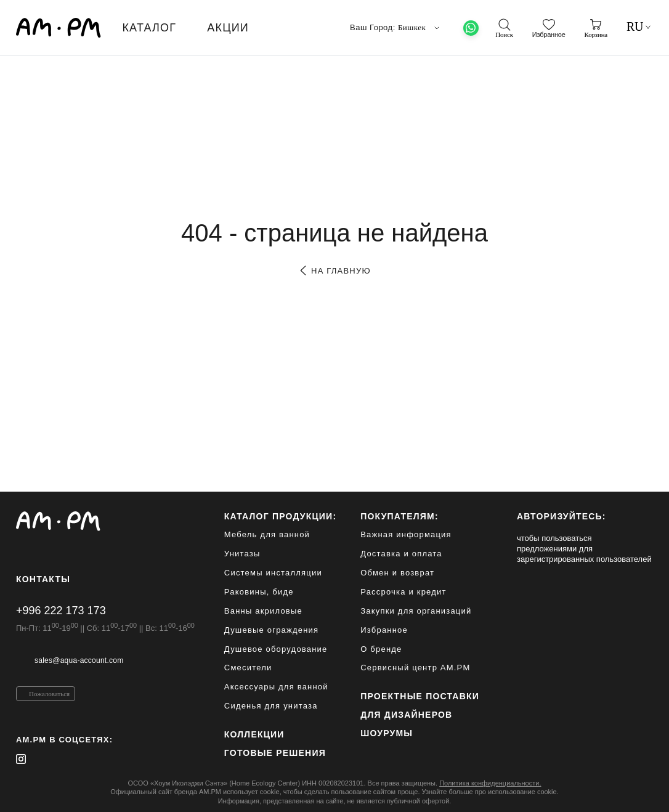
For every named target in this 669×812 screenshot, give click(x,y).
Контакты (43, 579)
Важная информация (406, 534)
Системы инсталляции (273, 573)
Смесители (248, 668)
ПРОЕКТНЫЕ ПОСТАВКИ (420, 696)
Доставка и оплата (401, 554)
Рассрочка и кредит (403, 592)
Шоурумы (387, 733)
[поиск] (504, 28)
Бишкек (420, 28)
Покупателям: (399, 516)
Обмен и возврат (397, 573)
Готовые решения (275, 753)
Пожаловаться (49, 694)
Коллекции (254, 734)
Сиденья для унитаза (271, 706)
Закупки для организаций (416, 611)
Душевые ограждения (271, 630)
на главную (334, 271)
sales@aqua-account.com (79, 660)
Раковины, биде (259, 592)
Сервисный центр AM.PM (415, 668)
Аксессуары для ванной (276, 687)
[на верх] (641, 793)
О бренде (381, 649)
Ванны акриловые (263, 611)
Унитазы (242, 554)
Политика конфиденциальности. (490, 783)
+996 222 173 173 (61, 611)
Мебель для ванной (267, 534)
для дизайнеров (406, 715)
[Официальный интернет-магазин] (105, 521)
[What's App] (471, 28)
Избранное (384, 630)
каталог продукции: (280, 516)
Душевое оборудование (276, 649)
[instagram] (21, 759)
